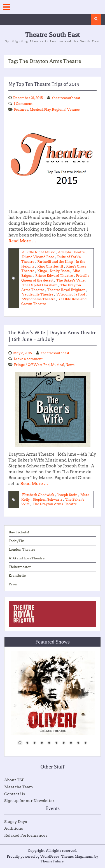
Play (47, 109)
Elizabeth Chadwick (38, 495)
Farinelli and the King (55, 262)
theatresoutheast (66, 98)
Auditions (14, 828)
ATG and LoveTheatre (27, 558)
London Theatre (22, 549)
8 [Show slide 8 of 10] (71, 743)
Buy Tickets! (19, 532)
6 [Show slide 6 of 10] (56, 743)
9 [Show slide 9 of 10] (78, 743)
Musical (36, 109)
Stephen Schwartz (47, 499)
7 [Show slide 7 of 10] (64, 743)
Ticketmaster (20, 567)
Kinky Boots (60, 271)
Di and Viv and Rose (38, 257)
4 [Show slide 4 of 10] (42, 743)
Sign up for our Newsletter (29, 801)
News (70, 365)
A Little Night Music (39, 252)
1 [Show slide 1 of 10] (20, 743)
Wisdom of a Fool (71, 294)
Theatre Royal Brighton (66, 290)
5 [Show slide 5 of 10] (49, 743)
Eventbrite (17, 575)
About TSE (14, 780)
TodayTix (16, 541)
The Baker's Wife (70, 280)
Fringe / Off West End (32, 365)
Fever (13, 584)
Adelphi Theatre (71, 252)
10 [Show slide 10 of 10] (85, 743)
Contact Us (15, 794)
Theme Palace (52, 861)
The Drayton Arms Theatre (55, 504)
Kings (42, 271)
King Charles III (50, 266)
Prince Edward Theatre (54, 275)
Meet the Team (19, 787)
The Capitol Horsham (40, 285)
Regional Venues (66, 109)
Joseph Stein (67, 495)
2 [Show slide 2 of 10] (27, 743)
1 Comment (23, 104)
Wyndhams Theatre (39, 299)
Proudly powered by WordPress (33, 856)
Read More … (22, 241)
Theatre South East (52, 35)
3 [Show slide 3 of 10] (34, 743)
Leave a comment (28, 359)
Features (21, 109)
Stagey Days (16, 822)
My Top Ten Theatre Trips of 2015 (44, 84)
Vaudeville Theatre (38, 294)
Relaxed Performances (26, 835)
